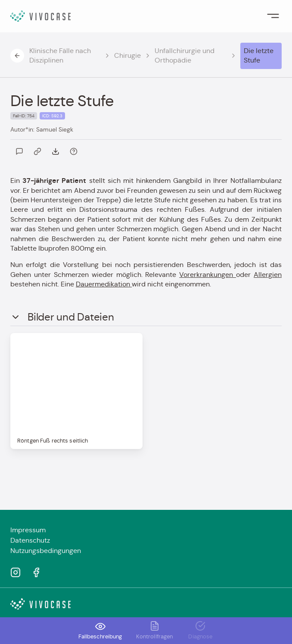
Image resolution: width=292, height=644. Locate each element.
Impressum (28, 530)
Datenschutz (30, 540)
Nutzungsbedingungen (46, 551)
